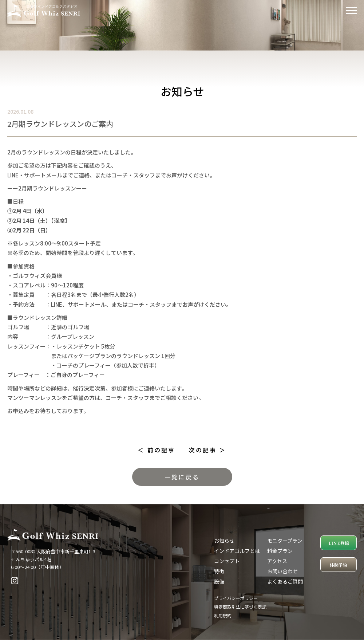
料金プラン (280, 551)
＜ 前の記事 (156, 450)
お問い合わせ (282, 571)
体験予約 (339, 565)
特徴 (219, 571)
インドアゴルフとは (237, 551)
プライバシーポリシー (236, 598)
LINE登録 (339, 543)
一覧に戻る (182, 477)
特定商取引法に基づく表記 (240, 607)
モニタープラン (285, 541)
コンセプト (227, 561)
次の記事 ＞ (207, 450)
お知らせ (224, 541)
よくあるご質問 (285, 581)
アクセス (277, 561)
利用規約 (223, 615)
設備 (219, 581)
